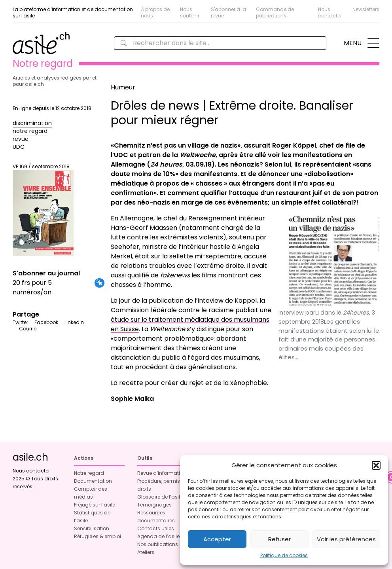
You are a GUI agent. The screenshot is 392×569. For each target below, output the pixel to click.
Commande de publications (275, 12)
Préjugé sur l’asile (95, 505)
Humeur (123, 87)
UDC (19, 147)
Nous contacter (330, 12)
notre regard (30, 131)
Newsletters (366, 9)
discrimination (32, 123)
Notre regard (89, 473)
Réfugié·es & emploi (98, 536)
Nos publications (158, 544)
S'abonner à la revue (228, 12)
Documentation (93, 481)
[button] (376, 465)
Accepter (217, 539)
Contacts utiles (156, 528)
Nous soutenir (190, 12)
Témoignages (154, 505)
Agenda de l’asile (158, 536)
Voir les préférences (346, 539)
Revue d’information (162, 473)
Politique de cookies (284, 555)
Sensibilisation (92, 528)
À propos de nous (155, 12)
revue (21, 139)
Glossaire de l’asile (160, 497)
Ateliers (146, 552)
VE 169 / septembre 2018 (43, 210)
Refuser (279, 539)
